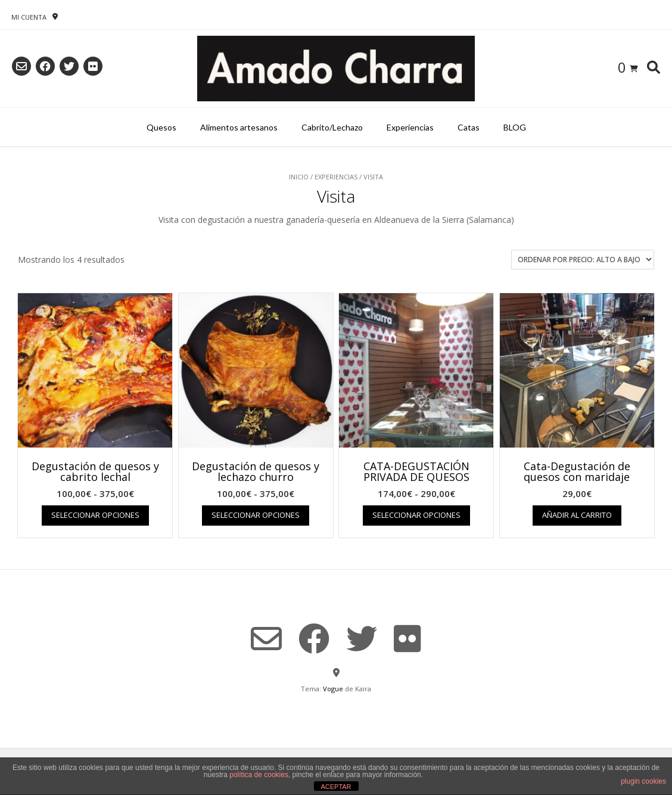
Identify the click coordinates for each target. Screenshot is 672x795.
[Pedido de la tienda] (583, 260)
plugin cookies (643, 781)
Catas (469, 127)
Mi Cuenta (29, 17)
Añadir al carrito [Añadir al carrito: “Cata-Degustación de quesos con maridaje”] (577, 515)
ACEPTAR (336, 787)
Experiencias (410, 127)
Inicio (299, 177)
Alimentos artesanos (239, 127)
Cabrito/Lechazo (332, 127)
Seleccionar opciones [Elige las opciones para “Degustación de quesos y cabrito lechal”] (95, 515)
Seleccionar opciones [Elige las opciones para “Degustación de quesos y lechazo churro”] (256, 515)
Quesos (161, 127)
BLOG (515, 127)
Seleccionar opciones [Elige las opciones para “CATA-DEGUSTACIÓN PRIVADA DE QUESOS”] (416, 515)
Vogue (333, 689)
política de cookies (259, 775)
